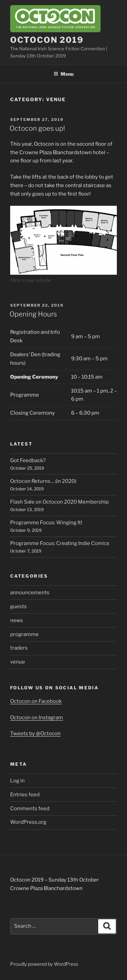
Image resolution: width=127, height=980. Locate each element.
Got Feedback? (28, 460)
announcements (30, 593)
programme (24, 634)
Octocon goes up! (37, 128)
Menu (63, 74)
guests (18, 606)
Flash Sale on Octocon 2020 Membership (59, 502)
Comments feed (30, 809)
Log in (17, 781)
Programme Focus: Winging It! (46, 523)
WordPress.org (28, 822)
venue (18, 662)
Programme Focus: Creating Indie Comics (60, 543)
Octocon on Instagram (37, 718)
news (17, 620)
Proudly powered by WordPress (44, 964)
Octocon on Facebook (36, 701)
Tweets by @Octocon (35, 733)
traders (19, 648)
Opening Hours (33, 314)
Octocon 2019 (47, 40)
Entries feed (25, 795)
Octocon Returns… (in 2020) (43, 481)
